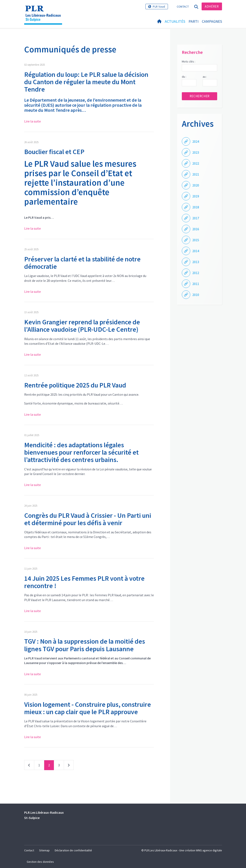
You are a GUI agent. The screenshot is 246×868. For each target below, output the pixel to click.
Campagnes (212, 21)
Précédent (29, 766)
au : (205, 77)
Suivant (69, 766)
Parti (193, 21)
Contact (183, 7)
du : (184, 77)
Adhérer (212, 6)
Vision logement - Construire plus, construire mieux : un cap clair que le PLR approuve (88, 708)
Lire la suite (33, 121)
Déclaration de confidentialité (73, 850)
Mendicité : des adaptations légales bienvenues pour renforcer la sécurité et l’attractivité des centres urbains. (81, 452)
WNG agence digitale (209, 850)
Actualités (175, 21)
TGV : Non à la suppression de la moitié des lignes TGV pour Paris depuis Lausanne (85, 645)
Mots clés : (189, 61)
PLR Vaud (159, 7)
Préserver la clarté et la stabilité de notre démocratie (82, 263)
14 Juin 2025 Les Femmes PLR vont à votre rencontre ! (84, 582)
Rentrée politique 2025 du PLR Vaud (75, 385)
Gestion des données (40, 862)
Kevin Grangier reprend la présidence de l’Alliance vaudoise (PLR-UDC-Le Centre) (82, 326)
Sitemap (44, 850)
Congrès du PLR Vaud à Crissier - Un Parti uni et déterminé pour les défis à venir (88, 519)
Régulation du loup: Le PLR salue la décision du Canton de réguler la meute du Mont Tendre (86, 82)
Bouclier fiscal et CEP (54, 152)
